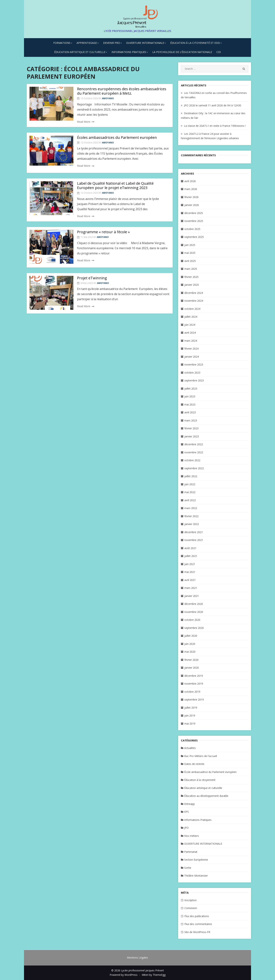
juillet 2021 (191, 556)
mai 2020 (190, 652)
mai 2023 (190, 404)
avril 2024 (190, 333)
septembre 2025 (194, 237)
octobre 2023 (192, 373)
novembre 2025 (194, 221)
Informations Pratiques (198, 820)
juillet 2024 (191, 317)
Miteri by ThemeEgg (154, 975)
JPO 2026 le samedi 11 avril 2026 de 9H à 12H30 (213, 105)
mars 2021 (191, 588)
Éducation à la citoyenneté (200, 780)
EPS (186, 812)
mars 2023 (191, 420)
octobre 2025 (192, 229)
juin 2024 (190, 325)
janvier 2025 (192, 285)
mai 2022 (190, 492)
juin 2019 (190, 715)
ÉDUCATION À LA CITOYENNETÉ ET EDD (195, 43)
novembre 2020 (194, 612)
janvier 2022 (192, 524)
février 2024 (191, 349)
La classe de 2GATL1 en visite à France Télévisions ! (215, 126)
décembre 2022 (194, 444)
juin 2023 (190, 396)
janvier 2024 (192, 357)
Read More (84, 122)
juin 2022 (190, 484)
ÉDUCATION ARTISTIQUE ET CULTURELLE (80, 52)
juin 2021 (190, 564)
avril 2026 (190, 181)
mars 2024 (191, 341)
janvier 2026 (192, 205)
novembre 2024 (194, 301)
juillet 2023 (191, 388)
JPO (186, 828)
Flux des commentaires (198, 924)
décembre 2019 (194, 676)
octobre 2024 (192, 309)
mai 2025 (190, 253)
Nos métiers (192, 836)
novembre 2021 (194, 540)
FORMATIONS (62, 43)
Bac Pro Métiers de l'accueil (201, 756)
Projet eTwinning (92, 278)
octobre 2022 (192, 460)
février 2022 (191, 516)
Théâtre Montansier (196, 876)
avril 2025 (190, 261)
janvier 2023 (192, 436)
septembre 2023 (194, 380)
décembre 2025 (194, 213)
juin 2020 (190, 644)
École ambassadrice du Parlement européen (210, 772)
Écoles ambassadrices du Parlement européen (117, 137)
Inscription (191, 900)
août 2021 (190, 548)
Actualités (190, 748)
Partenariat (191, 852)
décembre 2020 (194, 604)
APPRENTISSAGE (87, 43)
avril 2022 (190, 500)
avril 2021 (190, 580)
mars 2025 (191, 269)
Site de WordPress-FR (197, 932)
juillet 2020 (191, 636)
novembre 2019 (194, 684)
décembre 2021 (194, 532)
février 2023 (191, 428)
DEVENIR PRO (112, 43)
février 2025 (191, 277)
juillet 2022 (191, 476)
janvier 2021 (192, 596)
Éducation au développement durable (206, 796)
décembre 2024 (194, 293)
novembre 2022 (194, 452)
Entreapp (189, 804)
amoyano (108, 98)
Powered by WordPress (124, 975)
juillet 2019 (191, 708)
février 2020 (191, 660)
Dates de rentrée (194, 764)
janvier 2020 (192, 668)
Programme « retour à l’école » (103, 232)
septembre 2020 (194, 628)
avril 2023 (190, 412)
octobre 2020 (192, 620)
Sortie (188, 868)
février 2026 (191, 197)
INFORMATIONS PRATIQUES (129, 52)
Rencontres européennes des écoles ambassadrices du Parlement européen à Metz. (122, 91)
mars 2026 (191, 189)
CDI (219, 52)
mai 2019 (190, 724)
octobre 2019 (192, 692)
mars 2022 (191, 508)
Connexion (191, 908)
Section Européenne (196, 860)
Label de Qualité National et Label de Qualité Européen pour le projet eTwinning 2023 (115, 185)
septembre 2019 (194, 700)
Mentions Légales (137, 958)
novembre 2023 (194, 364)
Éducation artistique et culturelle (203, 788)
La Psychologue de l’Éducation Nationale (182, 52)
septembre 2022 (194, 468)
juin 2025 (190, 245)
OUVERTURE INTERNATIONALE (145, 43)
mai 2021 (190, 572)
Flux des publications (197, 916)
